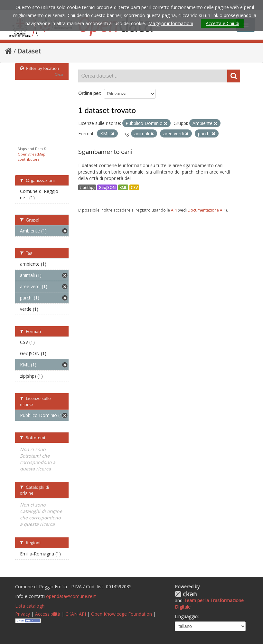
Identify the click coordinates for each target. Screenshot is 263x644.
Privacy (23, 614)
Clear (59, 74)
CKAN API (76, 614)
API (174, 210)
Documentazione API (207, 210)
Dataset (29, 51)
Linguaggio (186, 616)
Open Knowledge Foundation (122, 614)
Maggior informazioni (171, 23)
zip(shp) (87, 187)
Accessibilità (48, 614)
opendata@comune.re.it (71, 596)
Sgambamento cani (105, 152)
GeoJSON (107, 187)
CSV (134, 187)
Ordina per (89, 93)
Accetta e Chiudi (222, 23)
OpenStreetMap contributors (32, 157)
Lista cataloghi (30, 606)
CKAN (186, 594)
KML (123, 187)
